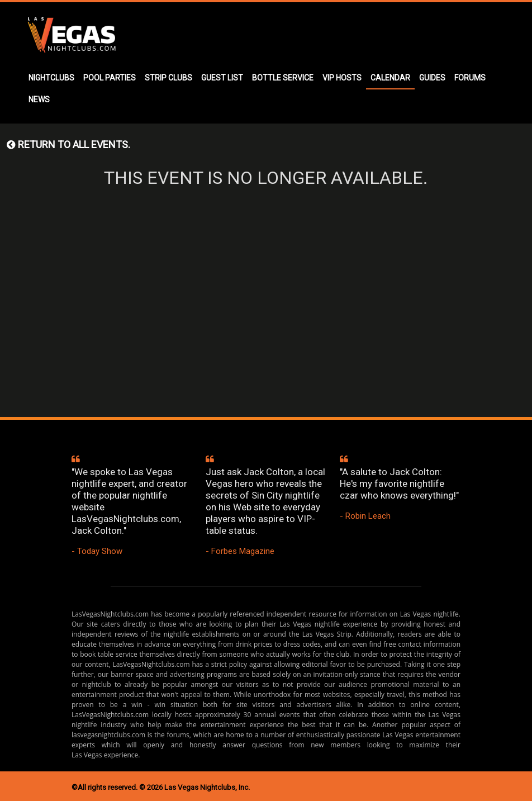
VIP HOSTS (342, 78)
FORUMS (470, 78)
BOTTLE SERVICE (283, 78)
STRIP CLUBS (168, 78)
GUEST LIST (222, 78)
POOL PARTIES (110, 78)
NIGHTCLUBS (51, 78)
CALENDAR (390, 78)
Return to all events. (68, 144)
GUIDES (432, 78)
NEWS (39, 99)
